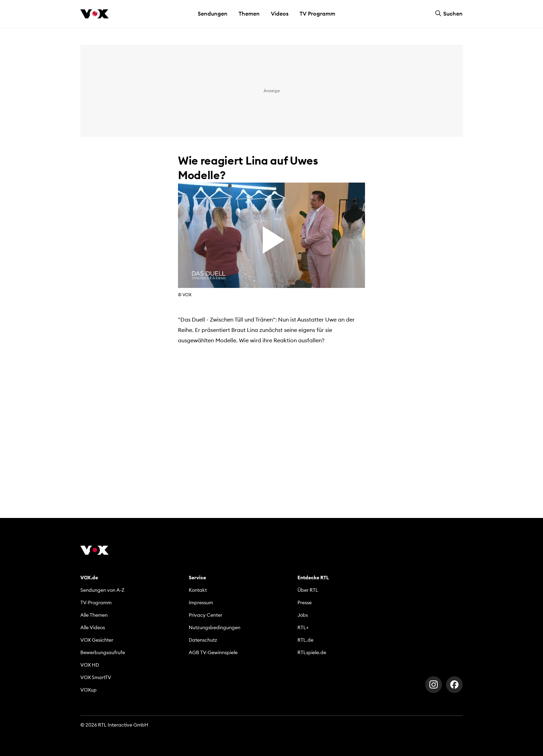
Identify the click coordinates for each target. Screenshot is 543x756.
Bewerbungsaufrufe (103, 652)
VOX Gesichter (97, 640)
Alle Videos (93, 627)
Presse (305, 603)
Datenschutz (203, 640)
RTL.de (305, 640)
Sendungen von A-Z (102, 590)
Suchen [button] (449, 14)
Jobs (303, 615)
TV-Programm (96, 603)
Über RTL (308, 590)
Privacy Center (206, 615)
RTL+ (303, 627)
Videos (280, 14)
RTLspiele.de (312, 652)
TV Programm (317, 14)
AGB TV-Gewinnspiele (213, 652)
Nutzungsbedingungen (215, 627)
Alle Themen (94, 615)
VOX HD (90, 665)
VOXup (88, 690)
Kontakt (198, 590)
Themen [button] (249, 14)
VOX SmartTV (96, 677)
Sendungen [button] (213, 14)
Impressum (201, 603)
